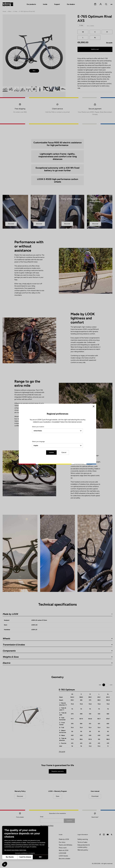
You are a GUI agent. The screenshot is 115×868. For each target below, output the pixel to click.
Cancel (64, 452)
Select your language (38, 442)
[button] (5, 864)
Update (51, 452)
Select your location (38, 427)
